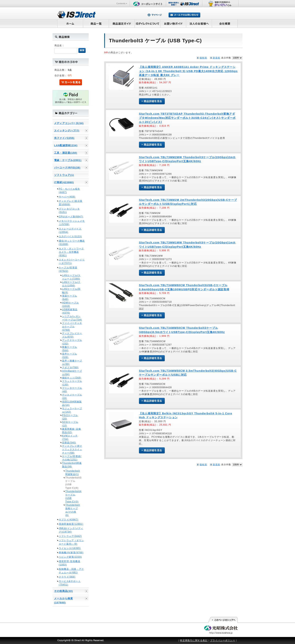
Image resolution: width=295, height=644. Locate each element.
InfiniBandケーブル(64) (72, 373)
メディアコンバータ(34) (69, 123)
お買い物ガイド (173, 24)
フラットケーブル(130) (72, 383)
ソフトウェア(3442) (70, 536)
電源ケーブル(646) (70, 298)
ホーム (70, 24)
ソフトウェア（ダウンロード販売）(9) (71, 542)
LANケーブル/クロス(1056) (71, 284)
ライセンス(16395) (70, 548)
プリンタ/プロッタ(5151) (69, 210)
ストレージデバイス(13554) (70, 230)
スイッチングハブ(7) (67, 131)
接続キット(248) (72, 378)
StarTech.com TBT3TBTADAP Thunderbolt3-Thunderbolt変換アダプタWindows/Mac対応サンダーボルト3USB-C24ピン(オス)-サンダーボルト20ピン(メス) (187, 118)
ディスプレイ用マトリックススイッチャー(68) (72, 449)
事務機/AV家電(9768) (71, 553)
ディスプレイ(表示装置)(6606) (71, 203)
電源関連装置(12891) (71, 524)
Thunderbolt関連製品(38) (72, 465)
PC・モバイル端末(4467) (69, 191)
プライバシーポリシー (223, 640)
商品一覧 (96, 24)
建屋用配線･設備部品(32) (72, 431)
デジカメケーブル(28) (72, 397)
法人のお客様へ (199, 24)
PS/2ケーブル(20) (70, 417)
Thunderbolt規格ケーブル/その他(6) (72, 510)
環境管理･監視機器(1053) (70, 563)
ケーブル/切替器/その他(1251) (72, 458)
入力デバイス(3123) (70, 236)
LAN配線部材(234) (66, 145)
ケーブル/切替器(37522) (68, 269)
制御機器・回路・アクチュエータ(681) (71, 571)
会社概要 (225, 24)
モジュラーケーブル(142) (72, 410)
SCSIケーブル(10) (70, 424)
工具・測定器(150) (66, 153)
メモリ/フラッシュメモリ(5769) (72, 223)
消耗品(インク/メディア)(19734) (71, 530)
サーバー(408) (67, 197)
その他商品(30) (63, 591)
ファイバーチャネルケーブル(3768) (72, 327)
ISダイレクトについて (148, 24)
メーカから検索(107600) (63, 600)
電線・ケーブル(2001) (68, 160)
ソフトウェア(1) (64, 175)
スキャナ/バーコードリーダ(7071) (72, 262)
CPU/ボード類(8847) (71, 217)
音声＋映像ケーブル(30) (72, 362)
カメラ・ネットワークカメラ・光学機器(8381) (71, 252)
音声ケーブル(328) (70, 356)
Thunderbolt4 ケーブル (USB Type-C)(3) (72, 496)
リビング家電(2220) (70, 557)
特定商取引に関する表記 (194, 640)
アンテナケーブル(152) (72, 342)
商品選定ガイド (122, 24)
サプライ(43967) (69, 520)
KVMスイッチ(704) (70, 437)
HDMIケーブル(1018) (70, 304)
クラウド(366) (67, 577)
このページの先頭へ (223, 620)
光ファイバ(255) (64, 138)
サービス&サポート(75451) (70, 583)
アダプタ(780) (70, 368)
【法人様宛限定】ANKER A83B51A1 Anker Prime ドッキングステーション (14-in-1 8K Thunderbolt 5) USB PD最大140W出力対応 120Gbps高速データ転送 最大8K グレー (188, 71)
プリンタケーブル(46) (72, 390)
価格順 (203, 58)
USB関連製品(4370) (70, 311)
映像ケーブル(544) (70, 349)
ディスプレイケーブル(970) (72, 335)
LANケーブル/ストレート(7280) (71, 277)
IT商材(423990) (64, 182)
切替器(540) (69, 443)
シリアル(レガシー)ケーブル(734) (72, 318)
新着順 (217, 58)
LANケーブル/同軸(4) (71, 291)
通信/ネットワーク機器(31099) (72, 243)
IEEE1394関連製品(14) (72, 403)
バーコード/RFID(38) (67, 168)
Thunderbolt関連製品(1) (72, 473)
